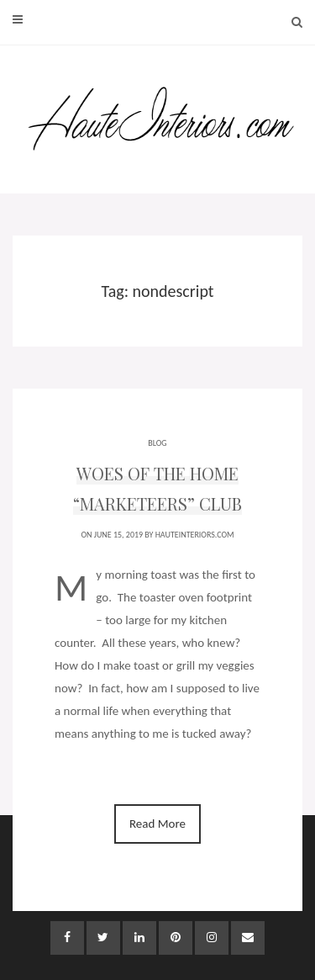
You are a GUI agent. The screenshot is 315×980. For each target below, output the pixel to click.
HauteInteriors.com (195, 535)
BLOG (157, 443)
